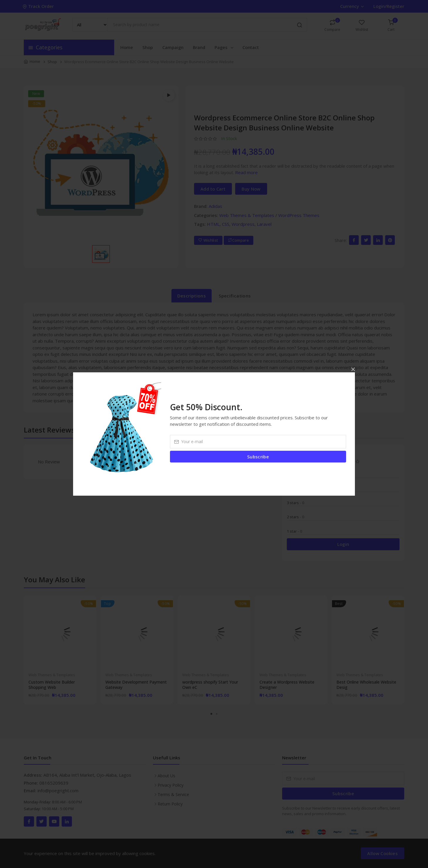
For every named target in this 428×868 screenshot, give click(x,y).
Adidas (215, 206)
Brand (199, 47)
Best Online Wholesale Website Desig (366, 685)
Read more (246, 172)
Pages (224, 47)
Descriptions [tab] (192, 296)
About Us (166, 776)
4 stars (295, 488)
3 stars (295, 503)
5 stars (295, 474)
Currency (352, 6)
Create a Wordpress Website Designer (287, 685)
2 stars (295, 517)
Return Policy (170, 804)
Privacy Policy (171, 785)
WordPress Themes (299, 215)
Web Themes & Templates (247, 215)
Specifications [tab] (235, 296)
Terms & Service (173, 794)
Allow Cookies (382, 853)
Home (127, 47)
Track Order (39, 6)
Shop (148, 47)
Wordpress (243, 224)
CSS (226, 224)
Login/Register (389, 6)
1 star (294, 531)
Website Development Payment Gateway (136, 685)
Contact (251, 47)
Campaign (173, 47)
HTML (213, 224)
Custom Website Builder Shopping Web (52, 685)
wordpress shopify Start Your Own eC (210, 685)
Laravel (264, 224)
